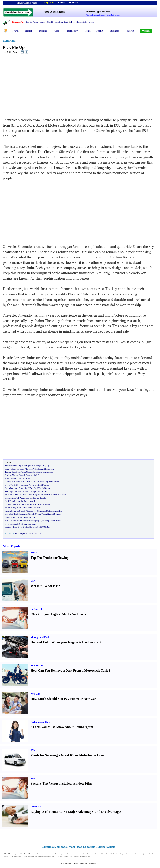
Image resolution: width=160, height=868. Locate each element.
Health (29, 31)
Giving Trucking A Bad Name (18, 481)
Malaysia (73, 2)
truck (65, 854)
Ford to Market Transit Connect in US (22, 475)
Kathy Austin (13, 52)
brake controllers (15, 856)
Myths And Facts (74, 614)
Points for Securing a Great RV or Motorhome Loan (67, 755)
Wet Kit (36, 586)
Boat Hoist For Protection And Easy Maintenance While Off (32, 494)
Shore (63, 494)
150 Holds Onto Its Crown (19, 478)
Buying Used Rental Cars (48, 812)
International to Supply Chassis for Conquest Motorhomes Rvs (33, 511)
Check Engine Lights (45, 614)
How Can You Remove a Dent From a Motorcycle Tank (69, 671)
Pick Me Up (14, 47)
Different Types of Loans (98, 12)
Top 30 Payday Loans (36, 22)
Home (87, 31)
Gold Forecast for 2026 (58, 22)
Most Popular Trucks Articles (28, 533)
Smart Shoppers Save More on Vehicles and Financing (29, 469)
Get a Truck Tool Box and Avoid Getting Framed (27, 485)
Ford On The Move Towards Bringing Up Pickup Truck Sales (33, 520)
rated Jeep (33, 501)
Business (114, 31)
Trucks (34, 553)
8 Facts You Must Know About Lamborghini (62, 727)
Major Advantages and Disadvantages (95, 812)
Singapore (49, 2)
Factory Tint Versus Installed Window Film (61, 783)
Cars (57, 31)
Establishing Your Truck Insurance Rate (23, 507)
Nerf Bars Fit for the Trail (16, 501)
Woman (146, 31)
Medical (43, 31)
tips (75, 854)
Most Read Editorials (82, 847)
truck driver (86, 856)
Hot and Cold (40, 642)
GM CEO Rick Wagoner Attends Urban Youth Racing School (33, 514)
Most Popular (12, 546)
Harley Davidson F (13, 504)
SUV (33, 778)
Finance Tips (18, 22)
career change (48, 856)
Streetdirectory (73, 863)
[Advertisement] (36, 87)
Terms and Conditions (88, 863)
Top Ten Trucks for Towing (49, 558)
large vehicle (125, 854)
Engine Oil (36, 609)
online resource (49, 854)
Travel (15, 31)
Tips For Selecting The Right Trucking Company (27, 465)
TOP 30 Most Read (55, 12)
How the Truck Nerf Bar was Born (20, 524)
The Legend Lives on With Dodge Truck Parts (26, 491)
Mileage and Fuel (40, 637)
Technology (72, 31)
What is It (51, 586)
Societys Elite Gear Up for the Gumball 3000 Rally (28, 527)
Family (100, 31)
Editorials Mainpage (54, 847)
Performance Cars (40, 722)
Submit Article (106, 847)
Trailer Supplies (12, 472)
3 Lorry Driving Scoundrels (47, 481)
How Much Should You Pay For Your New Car (63, 699)
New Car (35, 694)
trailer (87, 854)
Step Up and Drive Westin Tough (20, 517)
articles (70, 856)
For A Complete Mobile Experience (37, 472)
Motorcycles (37, 665)
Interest (130, 31)
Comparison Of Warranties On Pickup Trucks (25, 498)
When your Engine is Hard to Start (76, 642)
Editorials (9, 41)
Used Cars (36, 807)
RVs (33, 750)
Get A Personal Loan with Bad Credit (103, 15)
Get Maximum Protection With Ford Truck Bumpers (29, 488)
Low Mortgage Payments (83, 22)
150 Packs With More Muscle (36, 504)
